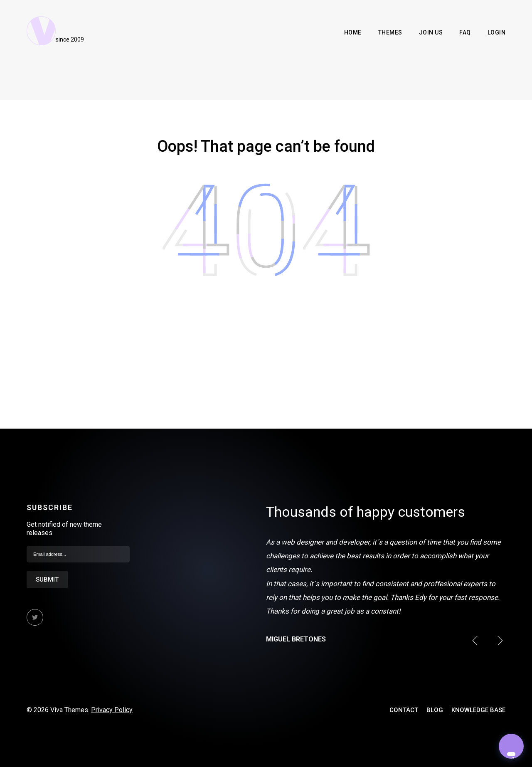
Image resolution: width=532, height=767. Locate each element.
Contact (404, 710)
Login (497, 32)
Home (353, 32)
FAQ (465, 32)
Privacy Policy (112, 710)
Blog (435, 710)
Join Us (431, 32)
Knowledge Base (478, 710)
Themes (390, 32)
